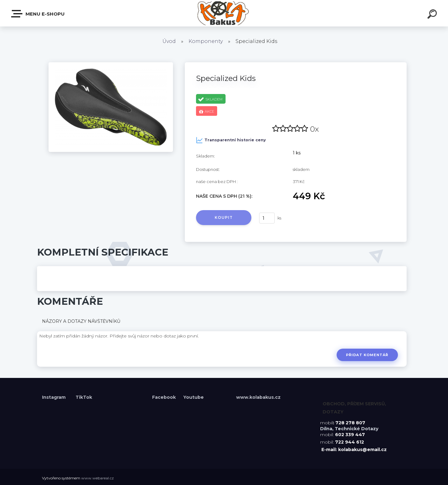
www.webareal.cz (98, 478)
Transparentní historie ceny (231, 140)
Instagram (54, 397)
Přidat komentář (367, 355)
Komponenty (206, 41)
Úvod (169, 41)
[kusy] (267, 218)
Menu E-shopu (38, 14)
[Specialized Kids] (111, 64)
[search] (433, 15)
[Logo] (224, 13)
